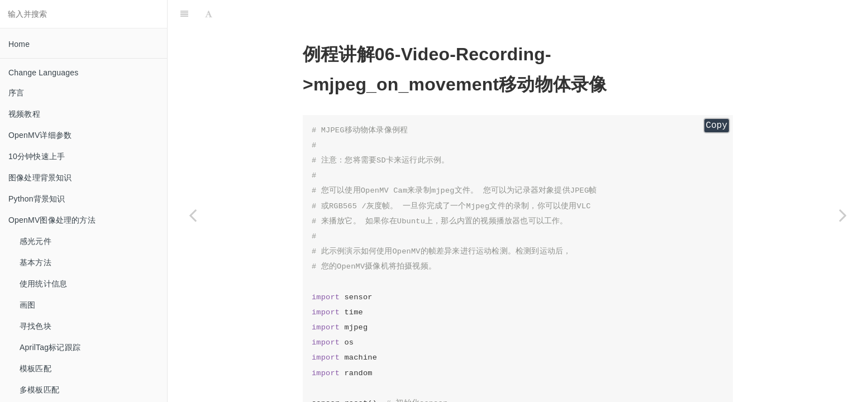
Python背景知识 (37, 199)
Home (19, 44)
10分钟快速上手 (37, 156)
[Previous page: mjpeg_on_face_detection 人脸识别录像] (193, 215)
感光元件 (35, 241)
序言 (16, 93)
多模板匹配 (39, 390)
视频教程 (24, 114)
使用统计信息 (43, 284)
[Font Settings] (209, 14)
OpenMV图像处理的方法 (52, 220)
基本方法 (35, 262)
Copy (717, 126)
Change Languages (43, 73)
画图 (27, 305)
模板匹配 (35, 368)
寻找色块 (35, 326)
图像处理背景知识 (40, 178)
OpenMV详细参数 (40, 135)
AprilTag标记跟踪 (50, 347)
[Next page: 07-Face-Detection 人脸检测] (843, 215)
